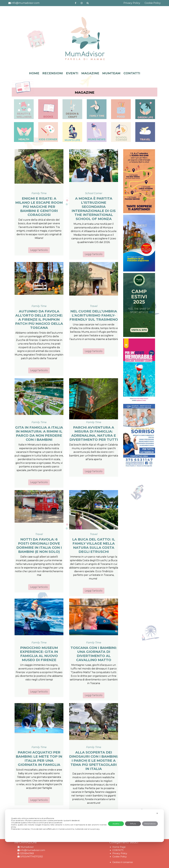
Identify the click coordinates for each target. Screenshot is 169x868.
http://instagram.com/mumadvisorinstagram (82, 3)
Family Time (39, 193)
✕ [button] (157, 813)
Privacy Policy (132, 3)
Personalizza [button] (150, 824)
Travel (94, 306)
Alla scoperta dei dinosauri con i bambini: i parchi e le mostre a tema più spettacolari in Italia (94, 761)
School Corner (94, 193)
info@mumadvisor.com (24, 3)
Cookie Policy (153, 3)
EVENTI (72, 73)
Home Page (119, 847)
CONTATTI (132, 73)
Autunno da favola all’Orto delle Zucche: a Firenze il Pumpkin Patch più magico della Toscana (39, 319)
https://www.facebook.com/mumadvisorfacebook (76, 3)
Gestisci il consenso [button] (123, 862)
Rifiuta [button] (133, 824)
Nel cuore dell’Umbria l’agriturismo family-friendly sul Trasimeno (94, 315)
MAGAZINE (90, 73)
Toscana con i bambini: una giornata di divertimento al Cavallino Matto (94, 654)
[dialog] (84, 826)
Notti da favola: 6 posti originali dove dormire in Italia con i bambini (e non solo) (39, 545)
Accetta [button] (116, 824)
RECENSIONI (53, 73)
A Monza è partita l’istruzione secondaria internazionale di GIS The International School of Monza (94, 209)
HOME (34, 73)
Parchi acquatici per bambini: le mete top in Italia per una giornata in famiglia (39, 758)
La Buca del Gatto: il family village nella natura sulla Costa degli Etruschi (94, 545)
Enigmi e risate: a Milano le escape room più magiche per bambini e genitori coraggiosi (39, 207)
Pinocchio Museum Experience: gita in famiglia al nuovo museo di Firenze (39, 654)
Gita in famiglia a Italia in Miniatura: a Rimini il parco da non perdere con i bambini (39, 434)
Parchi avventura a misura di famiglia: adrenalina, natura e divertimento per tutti (94, 434)
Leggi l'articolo (39, 250)
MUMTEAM (111, 73)
